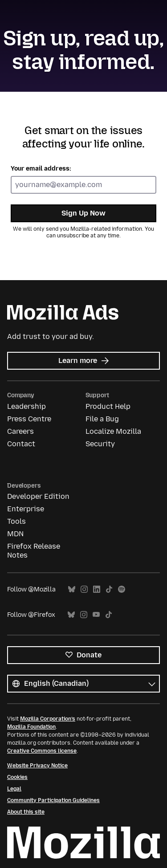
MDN (15, 534)
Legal (14, 789)
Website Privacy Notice (37, 766)
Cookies (17, 777)
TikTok (109, 589)
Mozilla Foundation (31, 727)
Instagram (84, 589)
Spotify (122, 589)
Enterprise (26, 509)
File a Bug (102, 419)
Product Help (108, 406)
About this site (26, 812)
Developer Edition (38, 496)
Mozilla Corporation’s (48, 719)
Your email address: (41, 169)
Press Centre (29, 419)
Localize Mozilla (113, 431)
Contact (21, 444)
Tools (16, 521)
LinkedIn (97, 589)
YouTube (96, 615)
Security (100, 444)
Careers (20, 431)
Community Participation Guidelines (53, 800)
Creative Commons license (42, 751)
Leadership (26, 406)
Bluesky (72, 589)
